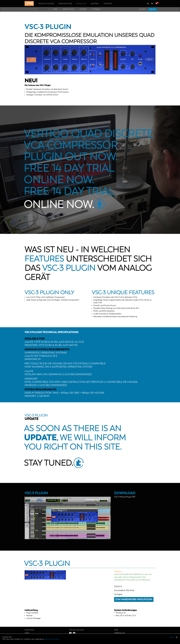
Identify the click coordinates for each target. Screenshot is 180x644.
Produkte (81, 4)
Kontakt (95, 4)
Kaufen (142, 9)
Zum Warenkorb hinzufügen (134, 599)
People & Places (46, 4)
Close (172, 637)
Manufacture (65, 4)
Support (108, 4)
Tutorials (96, 9)
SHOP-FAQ (29, 630)
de (148, 4)
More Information (52, 639)
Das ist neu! (43, 9)
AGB (116, 630)
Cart (27, 633)
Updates (83, 9)
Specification (69, 9)
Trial (56, 9)
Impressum (119, 633)
